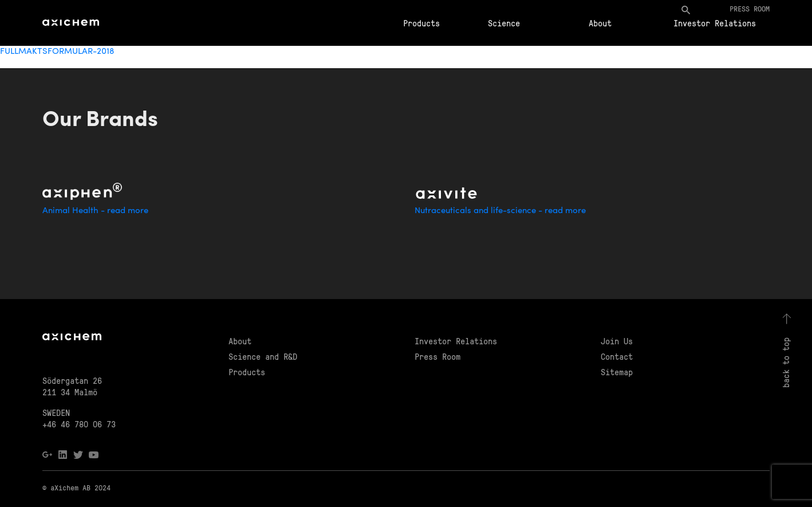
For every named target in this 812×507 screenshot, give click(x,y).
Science (504, 23)
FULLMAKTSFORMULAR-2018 (57, 52)
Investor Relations (715, 23)
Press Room (437, 356)
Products (421, 23)
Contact (617, 356)
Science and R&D (263, 356)
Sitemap (617, 372)
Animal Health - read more (95, 211)
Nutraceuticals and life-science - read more (500, 211)
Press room (750, 8)
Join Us (617, 341)
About (600, 23)
